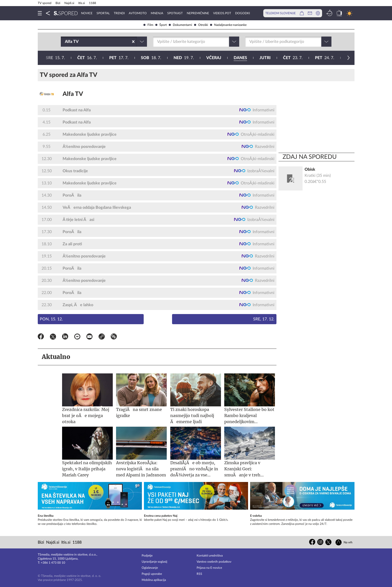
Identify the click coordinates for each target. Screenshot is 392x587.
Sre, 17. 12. (264, 319)
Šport (161, 25)
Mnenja (157, 13)
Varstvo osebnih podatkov (214, 562)
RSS (199, 574)
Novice (87, 13)
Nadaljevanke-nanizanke (228, 25)
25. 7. (208, 58)
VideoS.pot (222, 13)
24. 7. (176, 58)
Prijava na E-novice (209, 568)
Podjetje (147, 556)
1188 (92, 3)
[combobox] (65, 42)
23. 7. (144, 58)
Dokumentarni (180, 25)
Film (148, 25)
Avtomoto (138, 13)
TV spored (45, 3)
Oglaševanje (150, 568)
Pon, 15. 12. (51, 319)
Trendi (119, 13)
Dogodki (242, 13)
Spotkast (175, 13)
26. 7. (241, 58)
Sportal (103, 13)
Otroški (201, 25)
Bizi (58, 3)
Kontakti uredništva (210, 556)
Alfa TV (73, 94)
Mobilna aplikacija (154, 580)
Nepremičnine (198, 13)
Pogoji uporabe (152, 574)
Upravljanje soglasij (154, 562)
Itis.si (82, 3)
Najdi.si (69, 3)
